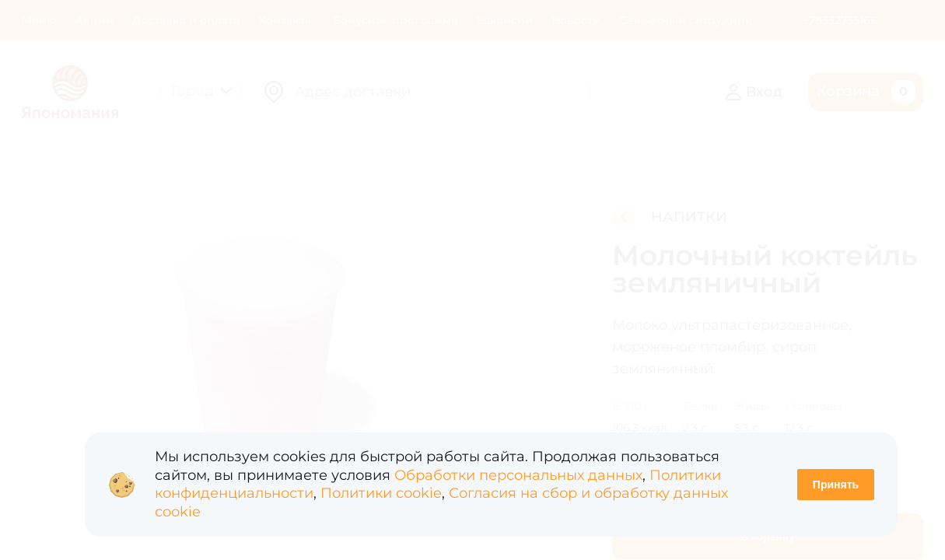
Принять (836, 485)
